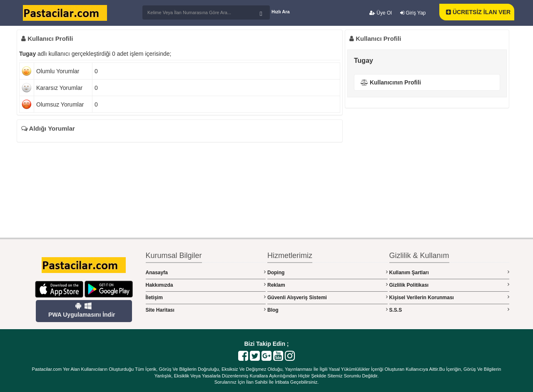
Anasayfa (206, 272)
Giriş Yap (413, 13)
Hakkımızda (206, 285)
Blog (328, 310)
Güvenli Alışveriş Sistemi (328, 297)
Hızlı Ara (281, 12)
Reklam (328, 285)
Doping (328, 272)
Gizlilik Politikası (450, 285)
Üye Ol (381, 13)
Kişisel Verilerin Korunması (450, 297)
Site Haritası (206, 310)
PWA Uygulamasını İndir (82, 310)
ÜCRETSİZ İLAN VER (478, 12)
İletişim (206, 297)
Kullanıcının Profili (391, 82)
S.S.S (450, 310)
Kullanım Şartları (450, 272)
